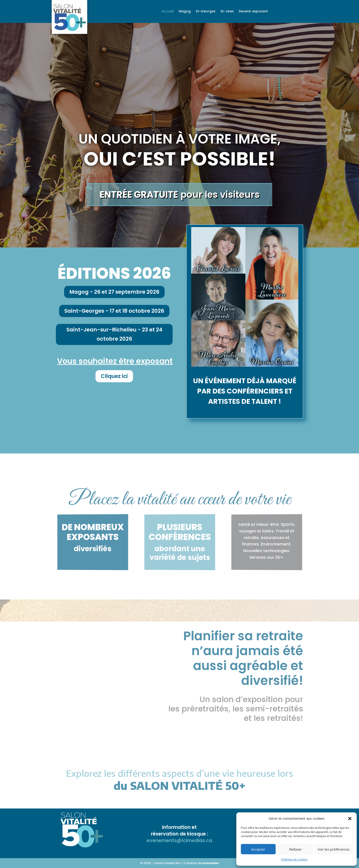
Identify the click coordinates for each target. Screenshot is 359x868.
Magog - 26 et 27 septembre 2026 (114, 292)
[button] (350, 819)
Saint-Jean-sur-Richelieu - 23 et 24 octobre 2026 (114, 334)
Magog (185, 12)
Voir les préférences (334, 849)
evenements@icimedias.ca (179, 840)
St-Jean (227, 12)
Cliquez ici (114, 376)
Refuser (295, 849)
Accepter (258, 849)
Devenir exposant (253, 12)
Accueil (168, 12)
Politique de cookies (294, 859)
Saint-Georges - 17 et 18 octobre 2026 (114, 311)
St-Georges (206, 12)
